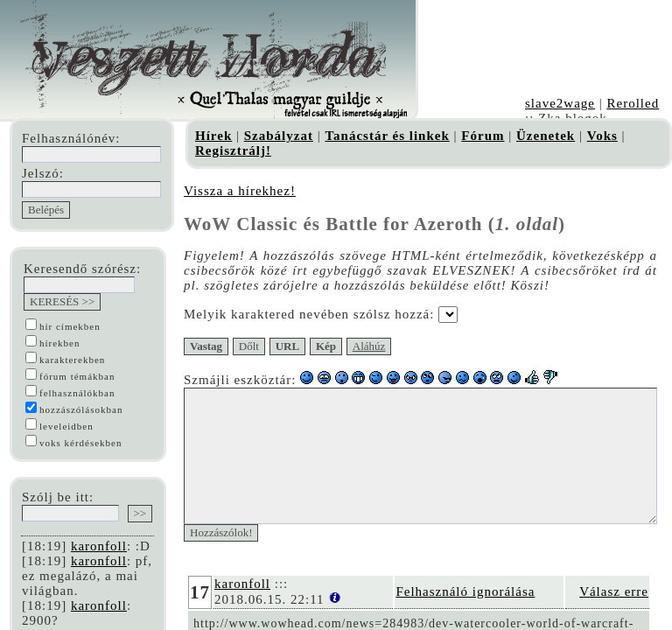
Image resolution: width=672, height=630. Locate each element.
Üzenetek (546, 136)
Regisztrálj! (233, 150)
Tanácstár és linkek (387, 136)
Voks (602, 136)
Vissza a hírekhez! (240, 191)
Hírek (213, 136)
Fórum (483, 136)
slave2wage (560, 103)
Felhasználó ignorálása (497, 618)
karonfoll (99, 546)
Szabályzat (279, 136)
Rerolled (633, 103)
